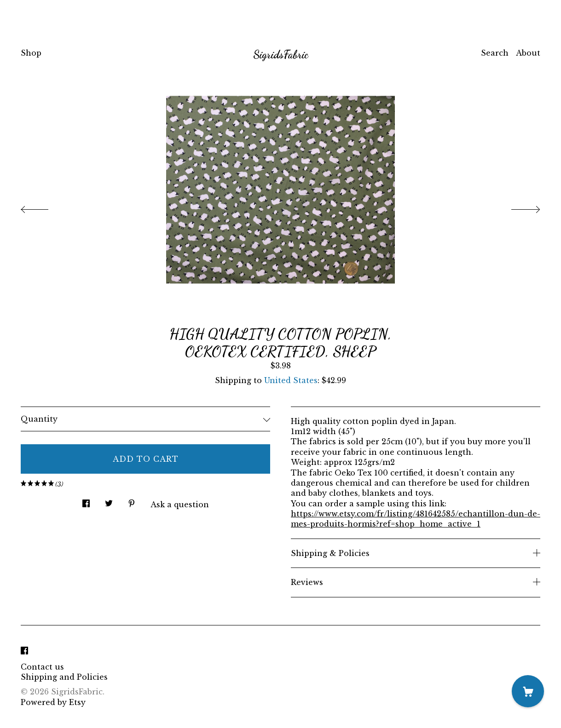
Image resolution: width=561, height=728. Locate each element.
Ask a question (180, 504)
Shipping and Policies (64, 677)
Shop (31, 53)
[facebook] (24, 651)
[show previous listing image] (44, 207)
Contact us (42, 667)
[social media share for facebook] (86, 501)
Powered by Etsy (53, 702)
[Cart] (528, 691)
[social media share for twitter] (109, 501)
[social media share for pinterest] (132, 501)
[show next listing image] (517, 207)
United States (291, 380)
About (528, 53)
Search (495, 53)
